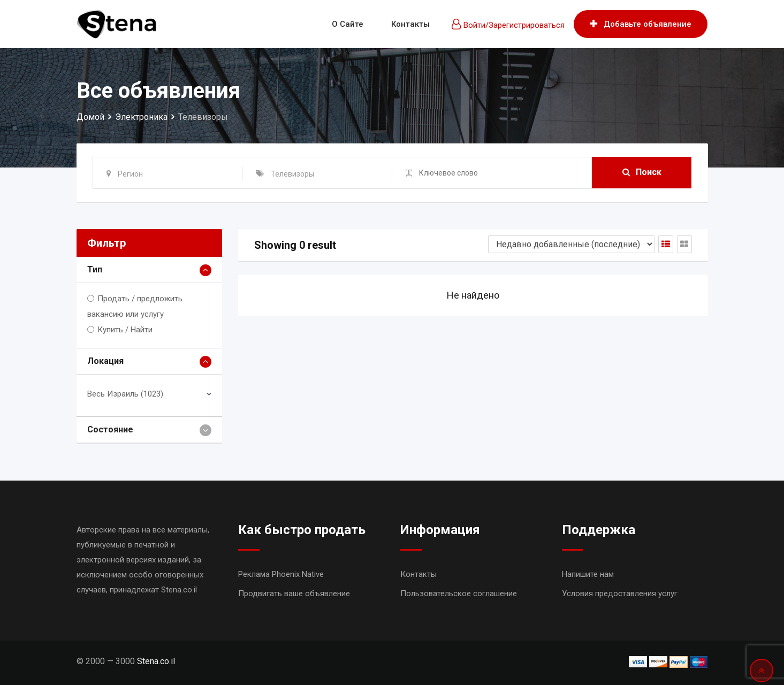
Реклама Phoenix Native (281, 574)
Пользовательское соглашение (459, 593)
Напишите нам (588, 574)
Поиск (642, 173)
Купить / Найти (125, 330)
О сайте (348, 24)
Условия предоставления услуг (620, 593)
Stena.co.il (156, 661)
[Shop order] (571, 244)
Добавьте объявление (641, 24)
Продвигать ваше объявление (294, 593)
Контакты (410, 24)
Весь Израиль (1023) (125, 394)
